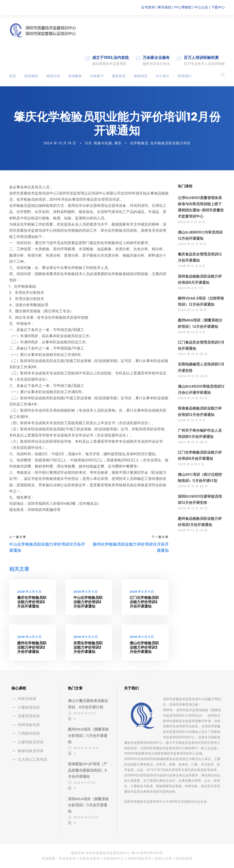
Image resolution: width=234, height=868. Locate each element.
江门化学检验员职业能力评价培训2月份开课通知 (144, 602)
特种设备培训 (29, 725)
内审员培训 (27, 699)
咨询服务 (75, 76)
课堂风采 (119, 76)
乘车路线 (165, 7)
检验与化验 (103, 143)
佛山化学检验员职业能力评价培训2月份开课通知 (144, 647)
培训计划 (53, 76)
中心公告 (201, 7)
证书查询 (148, 7)
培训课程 (31, 76)
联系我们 (185, 76)
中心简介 (163, 76)
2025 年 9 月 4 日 (85, 783)
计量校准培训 (29, 707)
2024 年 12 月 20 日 (193, 398)
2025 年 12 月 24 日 (193, 530)
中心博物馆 (183, 7)
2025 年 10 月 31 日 (86, 817)
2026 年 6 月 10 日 (192, 222)
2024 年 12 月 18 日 (192, 310)
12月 (88, 143)
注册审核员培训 (31, 742)
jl (75, 719)
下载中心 (218, 7)
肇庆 (118, 143)
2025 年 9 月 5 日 (191, 464)
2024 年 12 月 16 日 (60, 143)
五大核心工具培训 (32, 759)
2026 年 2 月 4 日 (29, 592)
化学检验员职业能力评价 (170, 143)
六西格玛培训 (29, 733)
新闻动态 (141, 76)
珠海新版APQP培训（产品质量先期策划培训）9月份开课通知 (88, 770)
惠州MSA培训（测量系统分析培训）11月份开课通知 (88, 735)
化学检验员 (139, 143)
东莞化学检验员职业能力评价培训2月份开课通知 (88, 647)
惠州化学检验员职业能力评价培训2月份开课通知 (32, 647)
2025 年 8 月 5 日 (85, 713)
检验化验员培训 (31, 751)
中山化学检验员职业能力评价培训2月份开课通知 (88, 602)
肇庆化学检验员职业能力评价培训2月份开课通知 (32, 602)
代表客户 (97, 76)
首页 (13, 76)
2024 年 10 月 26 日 (193, 354)
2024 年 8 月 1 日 (191, 288)
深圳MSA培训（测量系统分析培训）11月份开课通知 (88, 805)
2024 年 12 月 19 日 (192, 244)
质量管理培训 (29, 716)
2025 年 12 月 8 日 (192, 266)
